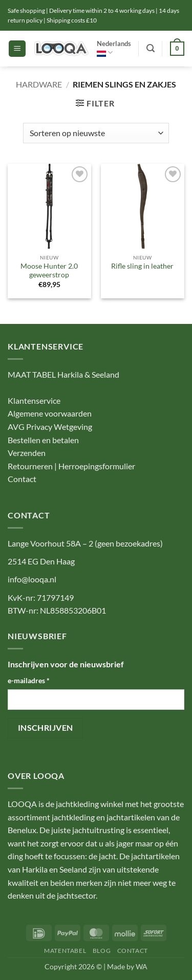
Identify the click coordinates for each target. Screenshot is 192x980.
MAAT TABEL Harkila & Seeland (63, 374)
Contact (22, 479)
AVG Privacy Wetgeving (50, 427)
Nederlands (114, 48)
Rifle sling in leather (142, 266)
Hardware (39, 84)
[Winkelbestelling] (96, 133)
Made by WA (127, 966)
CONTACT (133, 951)
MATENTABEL (65, 951)
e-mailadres (29, 680)
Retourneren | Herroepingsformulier (71, 466)
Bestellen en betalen (43, 440)
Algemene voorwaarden (50, 413)
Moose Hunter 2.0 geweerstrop (49, 271)
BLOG (102, 951)
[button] (17, 49)
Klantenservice (34, 400)
